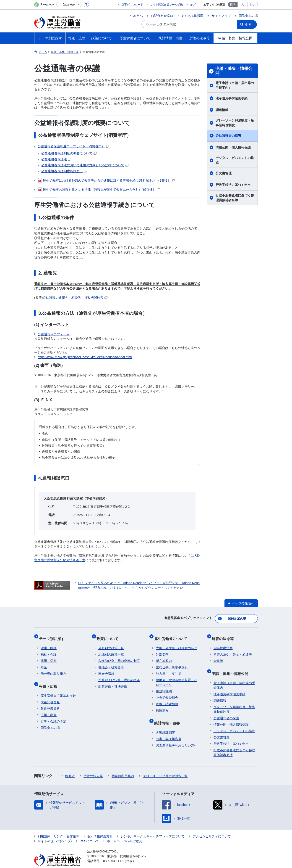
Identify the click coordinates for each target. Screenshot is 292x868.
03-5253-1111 (113, 852)
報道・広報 (50, 679)
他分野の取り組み (53, 669)
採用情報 (162, 705)
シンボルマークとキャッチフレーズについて (153, 827)
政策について (109, 635)
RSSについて (89, 832)
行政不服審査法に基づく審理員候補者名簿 (235, 198)
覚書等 (218, 656)
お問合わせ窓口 (162, 16)
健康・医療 (49, 643)
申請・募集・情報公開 (234, 71)
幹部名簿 (162, 649)
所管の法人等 (93, 767)
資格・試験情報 (167, 699)
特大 (253, 5)
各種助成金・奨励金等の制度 (119, 656)
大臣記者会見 (50, 693)
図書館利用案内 (123, 767)
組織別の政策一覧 (111, 649)
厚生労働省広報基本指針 (58, 687)
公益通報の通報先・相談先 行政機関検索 (75, 298)
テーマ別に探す (53, 635)
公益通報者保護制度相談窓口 (64, 171)
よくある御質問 (192, 16)
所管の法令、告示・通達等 (233, 649)
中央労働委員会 (167, 693)
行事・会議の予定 (53, 712)
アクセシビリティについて (212, 827)
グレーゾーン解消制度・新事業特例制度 (235, 123)
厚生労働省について (172, 635)
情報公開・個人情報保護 (233, 147)
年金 (44, 662)
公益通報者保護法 (56, 159)
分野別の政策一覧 (111, 643)
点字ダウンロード (132, 5)
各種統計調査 (165, 724)
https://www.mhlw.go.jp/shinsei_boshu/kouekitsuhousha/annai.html (85, 357)
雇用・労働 (49, 656)
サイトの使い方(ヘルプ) (55, 832)
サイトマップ (221, 16)
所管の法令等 (224, 635)
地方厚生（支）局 (169, 669)
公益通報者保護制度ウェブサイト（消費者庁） (73, 146)
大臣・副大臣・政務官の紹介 (177, 643)
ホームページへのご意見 (125, 832)
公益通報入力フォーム (54, 334)
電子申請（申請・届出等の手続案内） (235, 85)
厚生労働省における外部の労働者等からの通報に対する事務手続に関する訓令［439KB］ (106, 180)
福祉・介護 (49, 649)
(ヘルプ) (191, 5)
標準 (233, 5)
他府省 (70, 767)
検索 (250, 24)
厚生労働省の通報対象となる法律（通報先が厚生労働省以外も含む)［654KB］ (99, 190)
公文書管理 (224, 173)
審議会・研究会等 (111, 662)
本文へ (138, 16)
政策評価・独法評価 (113, 681)
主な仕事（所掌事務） (172, 662)
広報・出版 (49, 706)
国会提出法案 (223, 643)
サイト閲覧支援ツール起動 (167, 5)
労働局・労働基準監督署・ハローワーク (177, 677)
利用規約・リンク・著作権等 (58, 827)
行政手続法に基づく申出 (233, 185)
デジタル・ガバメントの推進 (235, 160)
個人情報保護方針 (100, 827)
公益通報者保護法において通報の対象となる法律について (85, 165)
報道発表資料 (50, 700)
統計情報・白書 (169, 716)
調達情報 (222, 110)
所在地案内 (164, 656)
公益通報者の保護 (228, 136)
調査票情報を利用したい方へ (177, 736)
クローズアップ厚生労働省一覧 (165, 767)
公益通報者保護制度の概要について (69, 153)
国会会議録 (106, 669)
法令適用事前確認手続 (232, 98)
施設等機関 (164, 686)
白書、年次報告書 (169, 730)
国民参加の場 (248, 16)
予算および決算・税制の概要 (119, 675)
